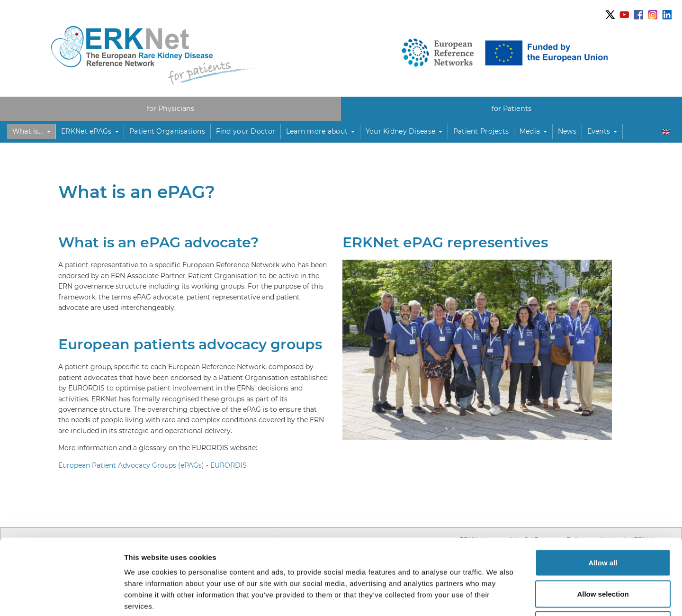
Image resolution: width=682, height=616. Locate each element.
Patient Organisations (167, 131)
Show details (497, 597)
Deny (603, 554)
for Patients (511, 109)
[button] (31, 132)
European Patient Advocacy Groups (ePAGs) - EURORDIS (153, 465)
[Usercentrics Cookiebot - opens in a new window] (61, 598)
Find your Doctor (246, 131)
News (567, 131)
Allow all (603, 492)
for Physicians (170, 109)
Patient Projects (481, 131)
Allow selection (603, 523)
